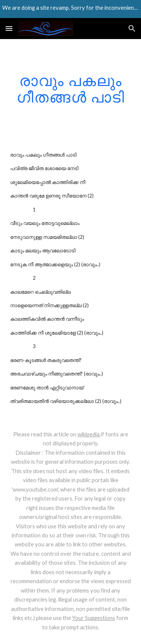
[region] (70, 9)
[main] (71, 89)
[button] (9, 28)
